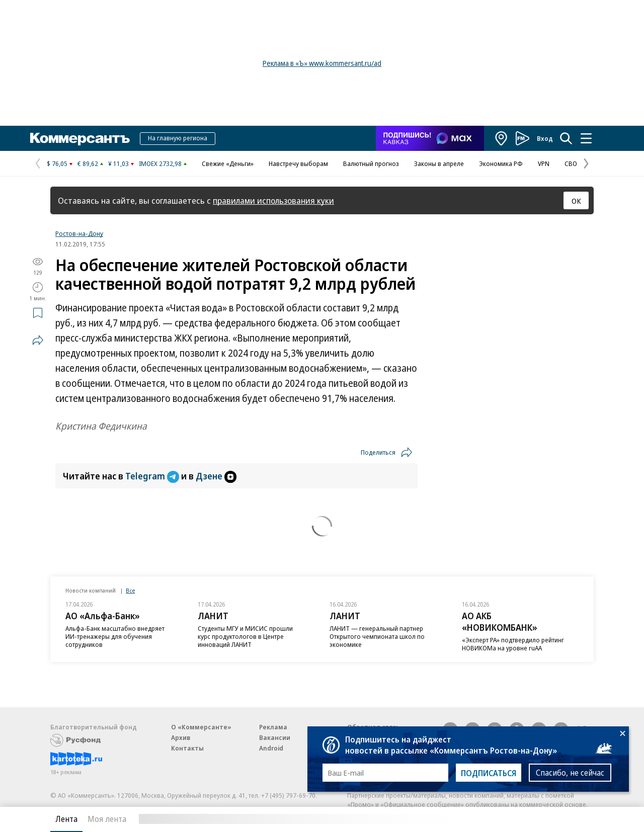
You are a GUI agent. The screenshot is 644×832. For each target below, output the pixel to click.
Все (130, 590)
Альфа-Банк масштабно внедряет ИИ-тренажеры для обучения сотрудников (115, 636)
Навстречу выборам (298, 163)
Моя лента (107, 819)
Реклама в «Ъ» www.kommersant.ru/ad (322, 63)
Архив (181, 737)
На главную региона (178, 138)
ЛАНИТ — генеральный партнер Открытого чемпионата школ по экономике (377, 636)
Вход (545, 138)
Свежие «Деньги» (228, 163)
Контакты (187, 748)
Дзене (216, 476)
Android (271, 748)
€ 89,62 (88, 163)
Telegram (153, 476)
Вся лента (541, 819)
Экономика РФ (501, 163)
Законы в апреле (439, 163)
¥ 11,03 (118, 163)
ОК (576, 201)
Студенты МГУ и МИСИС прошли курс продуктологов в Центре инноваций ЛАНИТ (245, 636)
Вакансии (275, 737)
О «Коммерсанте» (201, 727)
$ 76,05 (57, 163)
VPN (544, 163)
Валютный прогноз (371, 163)
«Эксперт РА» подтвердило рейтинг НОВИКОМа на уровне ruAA (513, 644)
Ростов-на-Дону (79, 233)
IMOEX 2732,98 (160, 163)
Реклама (273, 727)
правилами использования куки (273, 200)
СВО (571, 163)
